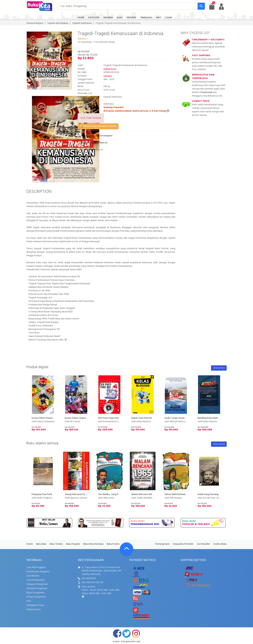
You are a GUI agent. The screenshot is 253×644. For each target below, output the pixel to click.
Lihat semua (219, 368)
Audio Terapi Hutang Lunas (178, 418)
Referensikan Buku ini (90, 150)
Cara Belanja (33, 576)
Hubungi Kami (34, 610)
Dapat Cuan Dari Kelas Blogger (147, 418)
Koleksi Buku (220, 544)
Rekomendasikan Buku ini (93, 143)
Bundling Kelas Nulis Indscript (213, 418)
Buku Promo (113, 544)
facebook (117, 633)
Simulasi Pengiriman (37, 588)
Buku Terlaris (56, 544)
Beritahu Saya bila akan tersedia (98, 126)
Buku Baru (41, 544)
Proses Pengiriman (36, 597)
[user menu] (221, 6)
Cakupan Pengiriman (37, 584)
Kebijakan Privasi (35, 605)
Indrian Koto (110, 69)
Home (30, 544)
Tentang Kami (162, 544)
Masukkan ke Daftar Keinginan (95, 136)
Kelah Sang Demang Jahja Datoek (215, 494)
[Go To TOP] (126, 549)
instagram (136, 633)
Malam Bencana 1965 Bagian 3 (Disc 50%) (153, 494)
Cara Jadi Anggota (36, 567)
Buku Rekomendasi (93, 544)
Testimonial (206, 92)
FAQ (29, 601)
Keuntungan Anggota (38, 572)
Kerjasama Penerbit (183, 544)
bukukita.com (133, 642)
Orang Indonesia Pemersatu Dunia (82, 494)
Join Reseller (203, 544)
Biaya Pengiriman (35, 593)
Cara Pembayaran (36, 580)
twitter (126, 633)
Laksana (108, 76)
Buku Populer (73, 544)
